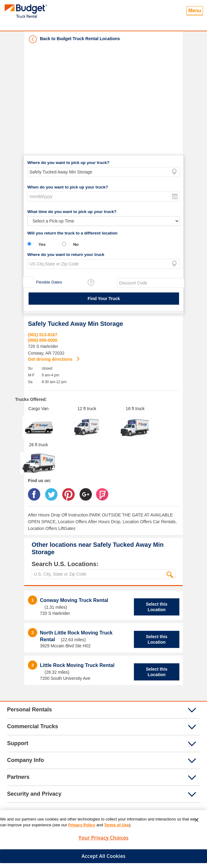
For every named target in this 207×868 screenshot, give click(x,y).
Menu (195, 11)
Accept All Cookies (104, 858)
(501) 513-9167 (43, 335)
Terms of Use (117, 827)
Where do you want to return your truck (66, 255)
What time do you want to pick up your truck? (72, 212)
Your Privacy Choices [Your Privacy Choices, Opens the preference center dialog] (104, 840)
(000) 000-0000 (43, 340)
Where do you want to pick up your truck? (68, 163)
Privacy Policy (82, 827)
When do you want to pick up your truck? (68, 187)
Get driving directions (51, 359)
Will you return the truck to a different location (72, 233)
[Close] (197, 822)
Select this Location (157, 607)
